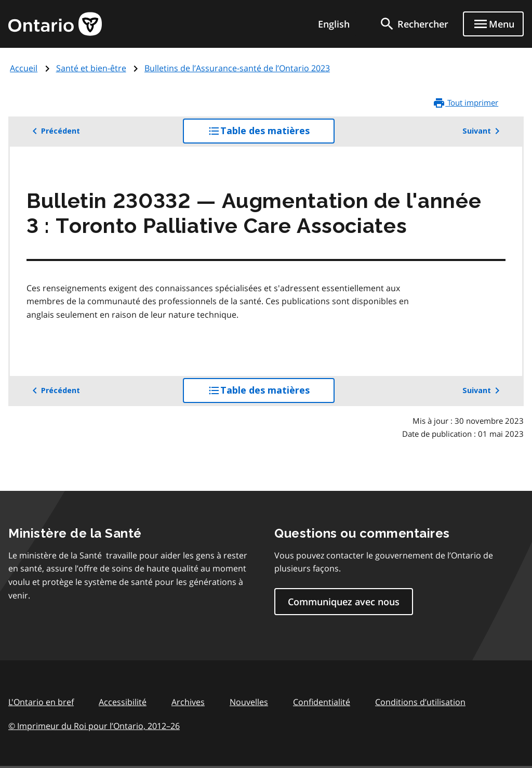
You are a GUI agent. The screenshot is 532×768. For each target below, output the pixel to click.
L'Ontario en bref (41, 702)
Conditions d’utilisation (420, 702)
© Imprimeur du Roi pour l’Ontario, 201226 (94, 726)
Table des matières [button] (271, 134)
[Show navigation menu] (493, 24)
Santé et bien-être (91, 68)
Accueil (24, 68)
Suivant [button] (483, 131)
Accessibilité (123, 702)
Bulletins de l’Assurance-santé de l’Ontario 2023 (237, 68)
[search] (414, 24)
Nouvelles (249, 702)
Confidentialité (322, 702)
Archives (188, 702)
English (334, 24)
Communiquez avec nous (344, 602)
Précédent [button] (54, 131)
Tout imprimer (465, 103)
